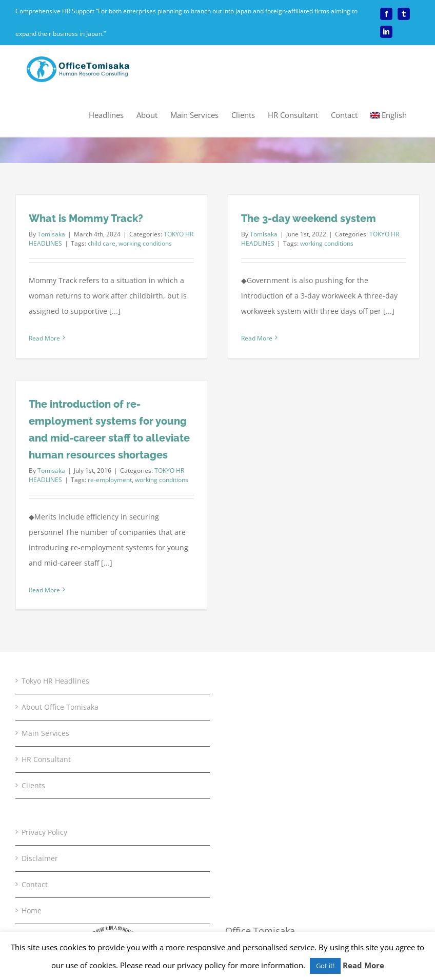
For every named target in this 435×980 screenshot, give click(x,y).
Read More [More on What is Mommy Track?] (44, 338)
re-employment (110, 480)
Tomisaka (51, 234)
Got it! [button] (325, 966)
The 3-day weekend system (309, 218)
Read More (363, 965)
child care (102, 243)
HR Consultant (46, 759)
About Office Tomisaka (60, 707)
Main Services (45, 733)
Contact (35, 884)
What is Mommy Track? (86, 218)
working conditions (145, 243)
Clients (33, 785)
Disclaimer (40, 858)
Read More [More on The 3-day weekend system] (257, 338)
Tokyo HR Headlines (55, 681)
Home (32, 911)
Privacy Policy (44, 832)
